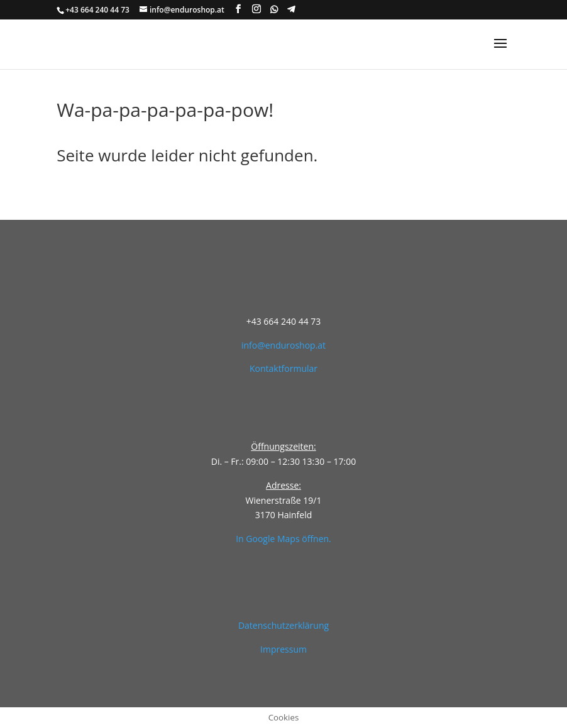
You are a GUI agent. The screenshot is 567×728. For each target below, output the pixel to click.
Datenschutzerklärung (283, 625)
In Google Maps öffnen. (283, 539)
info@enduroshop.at (283, 345)
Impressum (283, 649)
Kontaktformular (283, 368)
